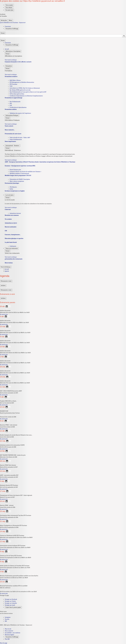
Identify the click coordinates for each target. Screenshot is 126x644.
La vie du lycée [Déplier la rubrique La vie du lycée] (10, 195)
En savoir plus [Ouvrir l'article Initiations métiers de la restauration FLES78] (4, 449)
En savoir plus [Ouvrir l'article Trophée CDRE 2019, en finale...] (4, 405)
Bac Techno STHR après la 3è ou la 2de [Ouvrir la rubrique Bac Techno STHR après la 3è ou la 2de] (20, 90)
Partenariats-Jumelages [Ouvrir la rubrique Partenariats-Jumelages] (12, 183)
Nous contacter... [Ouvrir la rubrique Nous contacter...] (10, 130)
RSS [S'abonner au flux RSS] (6, 621)
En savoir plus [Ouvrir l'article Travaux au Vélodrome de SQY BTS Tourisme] (4, 539)
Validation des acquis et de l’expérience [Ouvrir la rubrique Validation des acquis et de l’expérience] (20, 113)
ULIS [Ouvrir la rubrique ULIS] (11, 86)
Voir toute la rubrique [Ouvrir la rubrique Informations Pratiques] (11, 124)
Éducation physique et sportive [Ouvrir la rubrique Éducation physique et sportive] (14, 238)
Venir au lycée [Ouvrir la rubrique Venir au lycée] (9, 126)
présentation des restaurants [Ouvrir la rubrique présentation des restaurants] (14, 259)
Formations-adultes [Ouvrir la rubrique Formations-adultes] (11, 109)
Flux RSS (7, 639)
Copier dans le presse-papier (13, 607)
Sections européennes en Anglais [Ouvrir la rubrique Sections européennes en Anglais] (15, 191)
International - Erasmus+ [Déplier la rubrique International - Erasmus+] (13, 146)
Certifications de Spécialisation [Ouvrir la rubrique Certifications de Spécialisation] (18, 107)
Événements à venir (6, 281)
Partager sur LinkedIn (11, 603)
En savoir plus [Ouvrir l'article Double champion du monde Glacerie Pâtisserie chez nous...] (4, 439)
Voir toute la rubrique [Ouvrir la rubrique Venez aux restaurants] (11, 257)
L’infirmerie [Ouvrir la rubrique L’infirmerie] (13, 246)
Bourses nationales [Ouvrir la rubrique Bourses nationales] (11, 227)
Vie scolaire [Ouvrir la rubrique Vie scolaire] (8, 219)
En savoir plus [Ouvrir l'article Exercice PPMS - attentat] (4, 509)
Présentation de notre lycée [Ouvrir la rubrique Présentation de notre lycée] (13, 134)
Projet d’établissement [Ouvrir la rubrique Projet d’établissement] (16, 139)
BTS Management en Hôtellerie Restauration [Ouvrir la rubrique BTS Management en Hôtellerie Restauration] (22, 82)
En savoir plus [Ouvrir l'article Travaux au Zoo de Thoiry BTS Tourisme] (4, 559)
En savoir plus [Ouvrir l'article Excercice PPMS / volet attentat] (4, 429)
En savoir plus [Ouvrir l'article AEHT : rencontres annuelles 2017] (4, 479)
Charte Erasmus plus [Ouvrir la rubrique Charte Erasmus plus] (15, 170)
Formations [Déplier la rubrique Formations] (9, 66)
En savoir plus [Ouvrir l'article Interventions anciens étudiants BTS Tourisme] (4, 549)
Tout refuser (9, 8)
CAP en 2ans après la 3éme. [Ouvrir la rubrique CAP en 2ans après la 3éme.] (17, 94)
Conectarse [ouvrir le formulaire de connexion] (8, 26)
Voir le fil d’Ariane (6, 267)
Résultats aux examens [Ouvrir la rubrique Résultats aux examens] (12, 215)
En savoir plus (9, 10)
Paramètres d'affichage (12, 637)
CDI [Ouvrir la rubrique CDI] (6, 231)
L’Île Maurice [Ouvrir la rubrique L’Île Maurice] (13, 187)
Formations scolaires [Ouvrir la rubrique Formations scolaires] (11, 76)
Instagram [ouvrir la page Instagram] (8, 617)
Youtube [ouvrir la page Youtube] (7, 619)
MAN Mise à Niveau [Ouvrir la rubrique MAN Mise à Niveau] (15, 80)
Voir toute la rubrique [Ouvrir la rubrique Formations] (11, 75)
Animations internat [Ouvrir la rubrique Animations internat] (15, 213)
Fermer (3, 33)
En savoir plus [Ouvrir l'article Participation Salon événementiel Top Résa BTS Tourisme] (4, 519)
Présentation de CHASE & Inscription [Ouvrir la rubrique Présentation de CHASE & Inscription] (20, 179)
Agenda (7, 271)
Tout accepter (9, 5)
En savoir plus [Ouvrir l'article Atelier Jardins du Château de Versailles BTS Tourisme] (4, 570)
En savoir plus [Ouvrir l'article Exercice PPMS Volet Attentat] (4, 469)
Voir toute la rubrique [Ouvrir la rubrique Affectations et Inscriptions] (11, 60)
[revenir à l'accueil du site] (63, 23)
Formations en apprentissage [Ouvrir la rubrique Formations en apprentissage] (14, 98)
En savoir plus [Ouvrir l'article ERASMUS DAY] (4, 419)
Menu (10, 20)
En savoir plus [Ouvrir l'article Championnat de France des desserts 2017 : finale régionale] (4, 499)
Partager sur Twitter (10, 601)
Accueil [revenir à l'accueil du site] (7, 49)
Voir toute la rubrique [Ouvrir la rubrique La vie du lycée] (11, 208)
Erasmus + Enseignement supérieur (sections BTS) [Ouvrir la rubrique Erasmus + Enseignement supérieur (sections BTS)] (20, 166)
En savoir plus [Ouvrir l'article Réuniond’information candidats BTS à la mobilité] (4, 594)
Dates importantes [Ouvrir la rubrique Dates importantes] (10, 141)
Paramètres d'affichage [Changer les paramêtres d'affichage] (12, 29)
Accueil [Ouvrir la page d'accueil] (7, 269)
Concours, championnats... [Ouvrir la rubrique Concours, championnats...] (13, 235)
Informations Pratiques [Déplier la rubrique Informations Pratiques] (12, 115)
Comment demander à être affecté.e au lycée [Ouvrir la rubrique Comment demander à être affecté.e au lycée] (18, 62)
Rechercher (4, 20)
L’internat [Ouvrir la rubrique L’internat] (8, 209)
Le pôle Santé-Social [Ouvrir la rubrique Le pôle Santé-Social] (11, 242)
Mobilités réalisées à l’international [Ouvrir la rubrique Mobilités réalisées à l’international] (19, 174)
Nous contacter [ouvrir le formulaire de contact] (9, 631)
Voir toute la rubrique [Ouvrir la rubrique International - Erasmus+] (11, 160)
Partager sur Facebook (11, 599)
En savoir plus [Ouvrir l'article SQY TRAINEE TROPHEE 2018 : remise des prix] (4, 459)
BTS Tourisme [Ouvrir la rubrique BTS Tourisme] (13, 84)
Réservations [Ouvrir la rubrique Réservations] (9, 263)
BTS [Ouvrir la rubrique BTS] (11, 104)
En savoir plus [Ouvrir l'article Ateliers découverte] (4, 314)
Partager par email (10, 605)
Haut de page (4, 643)
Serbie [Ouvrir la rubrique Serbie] (11, 189)
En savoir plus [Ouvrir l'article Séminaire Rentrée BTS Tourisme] (4, 489)
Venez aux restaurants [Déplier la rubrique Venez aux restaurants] (12, 248)
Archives (3, 286)
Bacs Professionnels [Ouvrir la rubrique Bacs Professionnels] (15, 102)
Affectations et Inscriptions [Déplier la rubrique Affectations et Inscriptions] (13, 51)
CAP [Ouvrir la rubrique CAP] (11, 105)
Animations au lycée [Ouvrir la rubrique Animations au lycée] (11, 223)
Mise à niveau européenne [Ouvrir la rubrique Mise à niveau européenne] (17, 181)
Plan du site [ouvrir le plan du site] (8, 629)
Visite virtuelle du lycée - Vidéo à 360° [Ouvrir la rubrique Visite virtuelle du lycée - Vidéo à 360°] (20, 138)
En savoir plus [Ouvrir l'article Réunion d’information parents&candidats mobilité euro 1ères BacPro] (4, 580)
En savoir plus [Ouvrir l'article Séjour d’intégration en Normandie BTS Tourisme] (4, 529)
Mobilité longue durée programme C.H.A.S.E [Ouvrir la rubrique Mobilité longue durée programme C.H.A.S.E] (18, 175)
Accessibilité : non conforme (13, 633)
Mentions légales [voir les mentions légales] (9, 635)
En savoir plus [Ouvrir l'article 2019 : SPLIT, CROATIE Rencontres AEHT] (4, 395)
